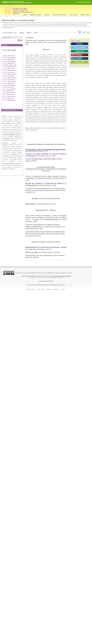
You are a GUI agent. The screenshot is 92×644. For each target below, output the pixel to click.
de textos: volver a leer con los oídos (44, 159)
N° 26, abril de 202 (9, 56)
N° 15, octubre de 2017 (10, 74)
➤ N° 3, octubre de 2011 (9, 96)
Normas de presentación (60, 15)
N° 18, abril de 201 (9, 69)
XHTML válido (41, 289)
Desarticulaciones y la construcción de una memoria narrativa (46, 247)
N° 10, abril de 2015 (9, 83)
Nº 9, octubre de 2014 (10, 85)
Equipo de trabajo (36, 15)
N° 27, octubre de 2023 (9, 50)
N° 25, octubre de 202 (10, 58)
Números (22, 33)
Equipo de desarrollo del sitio (46, 281)
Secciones (47, 15)
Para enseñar (74, 15)
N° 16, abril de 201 (9, 72)
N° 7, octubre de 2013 (10, 89)
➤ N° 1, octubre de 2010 (9, 100)
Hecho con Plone (31, 289)
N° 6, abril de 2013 (9, 91)
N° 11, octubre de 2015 (10, 82)
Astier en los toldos (32, 252)
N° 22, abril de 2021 (9, 63)
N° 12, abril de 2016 (9, 80)
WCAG (63, 289)
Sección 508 (57, 289)
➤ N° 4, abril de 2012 (8, 94)
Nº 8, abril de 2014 (9, 87)
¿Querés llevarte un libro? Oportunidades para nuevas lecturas (46, 150)
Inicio (78, 2)
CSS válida (49, 289)
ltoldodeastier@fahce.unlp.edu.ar (12, 135)
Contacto (83, 2)
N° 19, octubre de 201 (10, 67)
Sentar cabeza (30, 204)
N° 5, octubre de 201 (9, 93)
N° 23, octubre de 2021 (10, 61)
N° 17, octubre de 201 (10, 70)
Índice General (85, 15)
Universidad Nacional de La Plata (61, 276)
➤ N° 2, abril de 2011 (8, 98)
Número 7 (29, 33)
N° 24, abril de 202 (9, 59)
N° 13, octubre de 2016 (10, 78)
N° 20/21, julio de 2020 (10, 65)
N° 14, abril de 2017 (9, 76)
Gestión (88, 2)
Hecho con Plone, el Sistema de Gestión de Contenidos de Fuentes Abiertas (46, 285)
